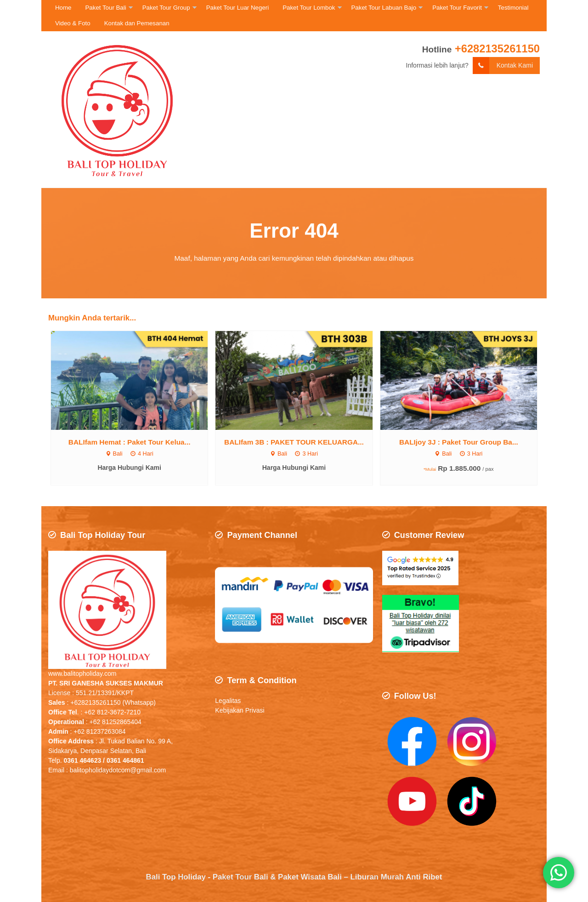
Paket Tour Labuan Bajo (384, 8)
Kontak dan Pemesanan (137, 23)
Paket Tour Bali (105, 8)
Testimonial (513, 8)
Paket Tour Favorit (457, 8)
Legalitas (228, 701)
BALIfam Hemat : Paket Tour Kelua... (130, 442)
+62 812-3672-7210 (112, 712)
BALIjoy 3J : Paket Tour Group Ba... (459, 442)
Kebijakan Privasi (240, 711)
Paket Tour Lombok (309, 8)
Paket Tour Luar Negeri (238, 8)
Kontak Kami (503, 66)
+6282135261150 (497, 49)
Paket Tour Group (166, 8)
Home (63, 8)
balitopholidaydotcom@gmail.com (118, 770)
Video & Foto (73, 23)
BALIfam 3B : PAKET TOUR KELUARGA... (294, 442)
